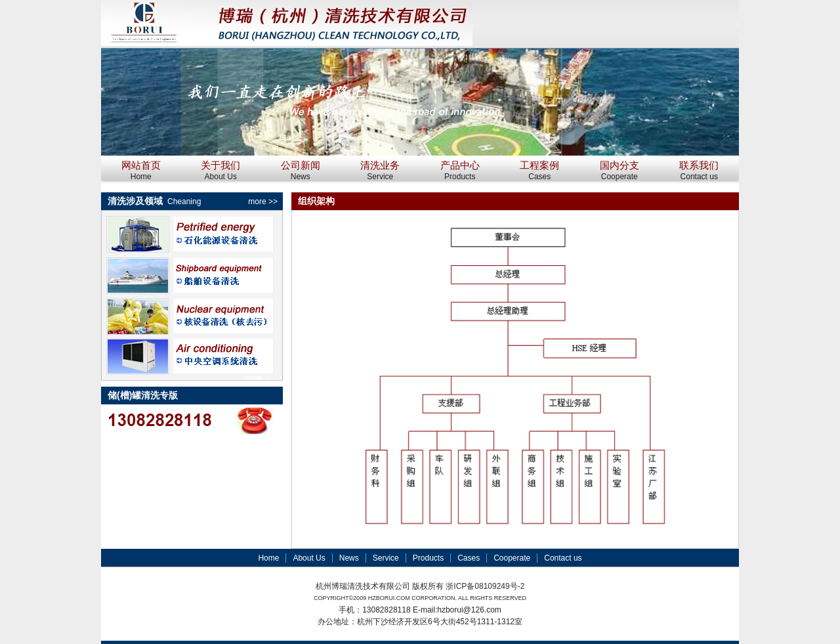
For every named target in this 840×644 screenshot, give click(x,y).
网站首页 (141, 165)
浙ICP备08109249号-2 (485, 586)
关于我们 (220, 165)
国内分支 (619, 165)
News (349, 558)
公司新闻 (301, 165)
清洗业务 (380, 165)
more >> (263, 202)
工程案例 (539, 165)
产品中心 (460, 165)
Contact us (563, 558)
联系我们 (699, 165)
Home (268, 558)
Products (428, 558)
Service (386, 558)
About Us (309, 558)
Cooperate (512, 558)
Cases (469, 558)
